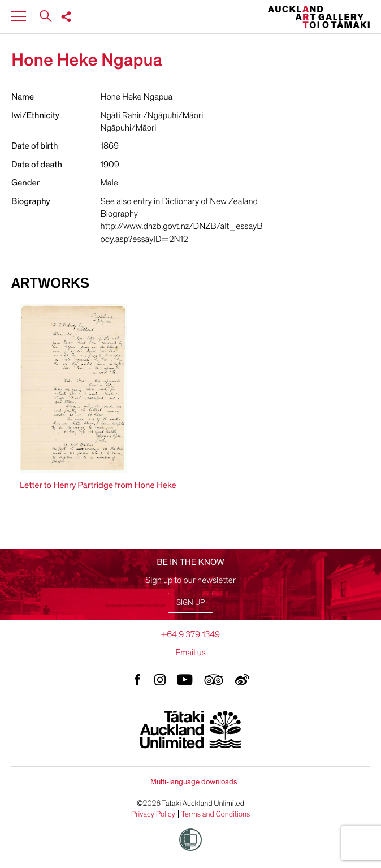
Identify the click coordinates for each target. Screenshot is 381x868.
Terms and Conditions (216, 814)
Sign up (190, 603)
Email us (190, 653)
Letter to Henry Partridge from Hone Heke (98, 485)
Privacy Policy (153, 814)
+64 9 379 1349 (190, 634)
